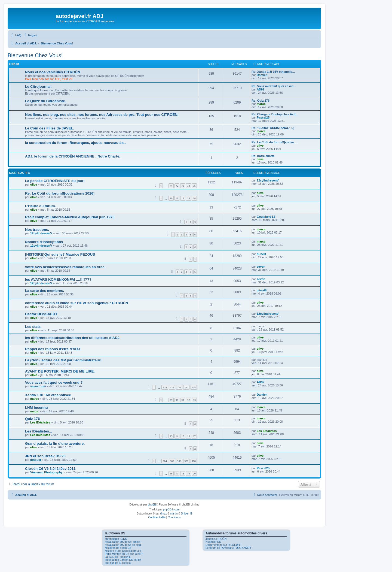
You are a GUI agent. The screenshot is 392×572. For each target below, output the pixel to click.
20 (194, 473)
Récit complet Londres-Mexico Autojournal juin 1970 (70, 217)
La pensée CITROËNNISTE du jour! (55, 181)
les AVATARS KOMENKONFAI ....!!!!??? (58, 279)
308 (194, 461)
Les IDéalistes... (39, 431)
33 (194, 400)
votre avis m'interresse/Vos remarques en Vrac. (65, 267)
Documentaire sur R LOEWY (223, 545)
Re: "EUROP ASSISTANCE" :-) (273, 128)
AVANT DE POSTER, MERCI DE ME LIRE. (60, 371)
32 (188, 400)
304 (165, 461)
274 (165, 387)
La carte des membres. (45, 291)
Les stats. (33, 327)
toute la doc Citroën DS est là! (123, 560)
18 (183, 473)
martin (174, 514)
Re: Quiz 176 (261, 101)
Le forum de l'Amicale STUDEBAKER (228, 548)
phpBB (152, 505)
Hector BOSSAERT (41, 314)
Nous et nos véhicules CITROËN (53, 72)
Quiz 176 (32, 419)
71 (171, 186)
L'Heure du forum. (40, 206)
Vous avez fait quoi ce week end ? (54, 382)
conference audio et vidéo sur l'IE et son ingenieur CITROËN (76, 303)
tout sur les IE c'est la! (118, 563)
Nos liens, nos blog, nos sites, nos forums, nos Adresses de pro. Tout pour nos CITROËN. (102, 115)
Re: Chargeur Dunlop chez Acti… (275, 114)
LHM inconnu (36, 408)
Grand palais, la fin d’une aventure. (55, 444)
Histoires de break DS (118, 548)
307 (186, 461)
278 (194, 387)
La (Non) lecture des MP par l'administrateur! (63, 360)
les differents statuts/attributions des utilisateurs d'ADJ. (73, 338)
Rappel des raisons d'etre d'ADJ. (53, 349)
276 (179, 387)
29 (171, 400)
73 (183, 186)
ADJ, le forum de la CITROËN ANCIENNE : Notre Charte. (73, 156)
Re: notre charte (263, 156)
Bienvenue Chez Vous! (35, 55)
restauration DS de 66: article (122, 542)
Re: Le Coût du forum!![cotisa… (274, 142)
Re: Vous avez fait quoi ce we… (274, 86)
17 (194, 436)
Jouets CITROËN (216, 539)
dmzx (164, 514)
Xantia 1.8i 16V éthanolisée (48, 395)
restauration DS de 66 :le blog (123, 545)
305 (172, 461)
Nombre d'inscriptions (44, 242)
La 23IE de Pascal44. (118, 557)
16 (188, 436)
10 (171, 198)
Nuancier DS (213, 542)
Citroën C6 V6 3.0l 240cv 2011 (50, 469)
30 (177, 400)
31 (183, 400)
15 (183, 436)
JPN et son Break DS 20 (45, 456)
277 (186, 387)
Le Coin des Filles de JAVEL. (50, 128)
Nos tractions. (37, 230)
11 (177, 198)
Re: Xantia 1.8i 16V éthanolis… (273, 72)
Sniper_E (187, 514)
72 (177, 186)
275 (172, 387)
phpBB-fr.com (171, 509)
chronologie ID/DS (116, 539)
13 (188, 198)
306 (179, 461)
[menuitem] (16, 35)
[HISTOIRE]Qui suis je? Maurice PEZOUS (60, 254)
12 (183, 198)
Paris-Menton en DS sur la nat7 (124, 554)
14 (194, 198)
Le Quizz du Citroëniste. (45, 101)
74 (188, 186)
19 (188, 473)
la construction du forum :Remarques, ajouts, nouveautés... (76, 143)
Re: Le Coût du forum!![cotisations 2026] (60, 193)
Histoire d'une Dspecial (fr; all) (123, 551)
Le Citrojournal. (38, 87)
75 (194, 186)
